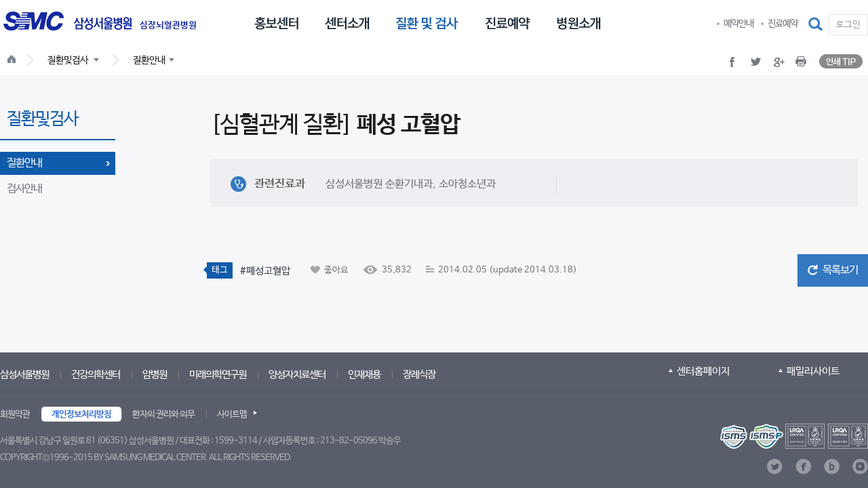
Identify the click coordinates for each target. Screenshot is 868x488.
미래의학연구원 (218, 374)
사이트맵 (232, 414)
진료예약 (783, 24)
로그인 (848, 25)
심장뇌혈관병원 (168, 26)
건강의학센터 (96, 374)
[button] (816, 24)
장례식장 (419, 374)
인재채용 (364, 374)
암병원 (155, 374)
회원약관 (15, 414)
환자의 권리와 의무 (163, 414)
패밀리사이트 (813, 371)
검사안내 (24, 189)
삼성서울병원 (24, 374)
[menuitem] (276, 22)
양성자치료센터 (297, 374)
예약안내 (738, 24)
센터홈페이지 (703, 371)
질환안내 (24, 163)
